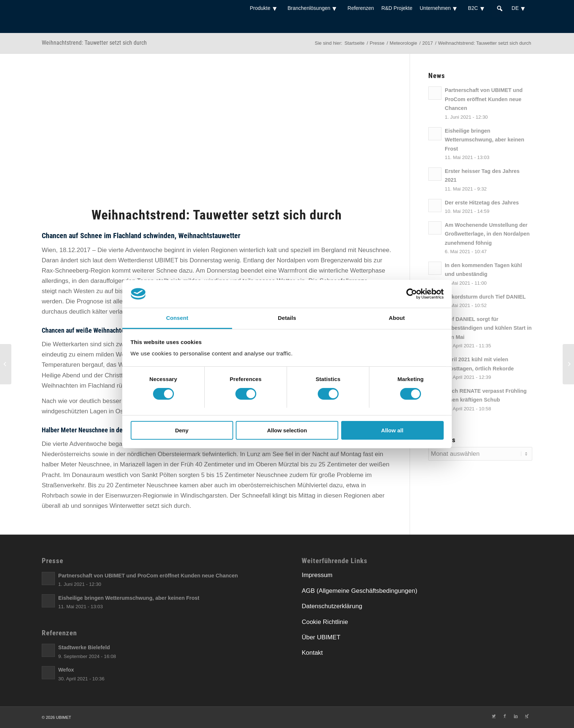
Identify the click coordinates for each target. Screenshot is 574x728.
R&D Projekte (397, 8)
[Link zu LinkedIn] (516, 716)
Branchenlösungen (314, 8)
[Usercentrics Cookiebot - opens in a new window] (412, 294)
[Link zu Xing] (527, 716)
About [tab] (397, 318)
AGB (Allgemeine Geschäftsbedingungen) (359, 591)
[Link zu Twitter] (494, 716)
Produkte (265, 8)
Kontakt (312, 653)
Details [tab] (287, 318)
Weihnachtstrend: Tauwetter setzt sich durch (94, 43)
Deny (182, 430)
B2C (478, 8)
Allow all (392, 430)
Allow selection (287, 430)
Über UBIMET (321, 637)
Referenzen (361, 8)
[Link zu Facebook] (505, 716)
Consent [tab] (177, 318)
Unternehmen (440, 8)
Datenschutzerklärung (332, 606)
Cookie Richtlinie (325, 622)
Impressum (317, 575)
